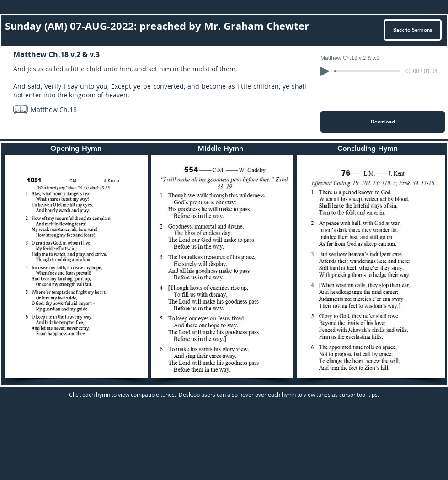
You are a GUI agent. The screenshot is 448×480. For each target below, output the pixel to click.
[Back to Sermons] (413, 30)
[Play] (325, 71)
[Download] (383, 122)
